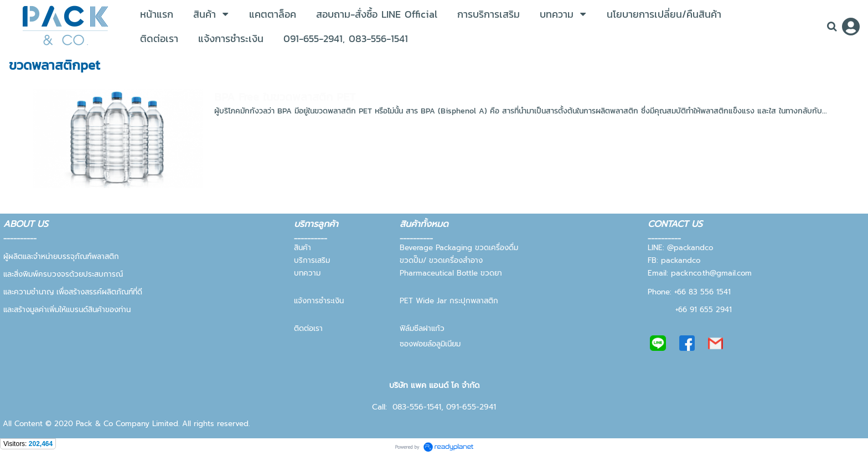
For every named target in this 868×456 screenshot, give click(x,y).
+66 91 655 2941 (704, 310)
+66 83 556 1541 (702, 292)
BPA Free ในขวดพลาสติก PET (285, 97)
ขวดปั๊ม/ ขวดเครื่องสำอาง (441, 260)
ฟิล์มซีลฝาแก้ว (422, 328)
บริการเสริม (312, 260)
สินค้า (304, 248)
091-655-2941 (471, 407)
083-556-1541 (417, 407)
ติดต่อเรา (308, 328)
